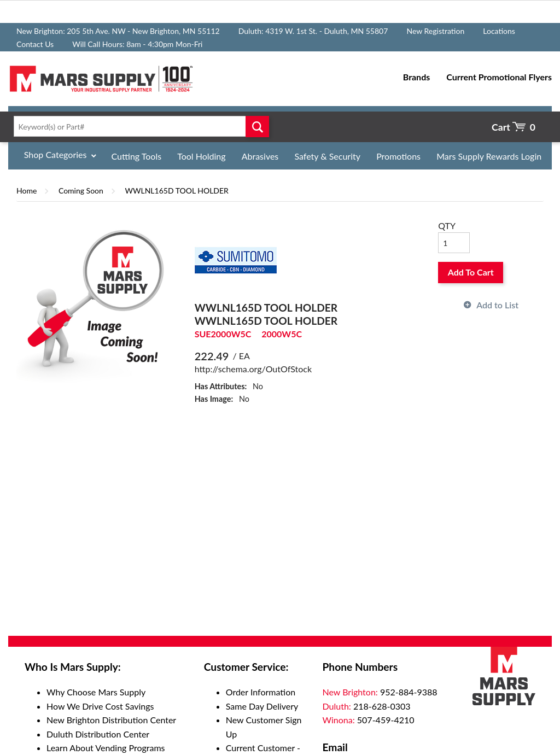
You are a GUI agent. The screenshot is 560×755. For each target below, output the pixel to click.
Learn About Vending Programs (106, 748)
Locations (499, 31)
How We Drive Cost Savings (100, 706)
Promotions (398, 156)
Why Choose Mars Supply (96, 692)
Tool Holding (201, 156)
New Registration (435, 31)
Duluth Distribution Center (98, 734)
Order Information (261, 692)
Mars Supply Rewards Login (489, 156)
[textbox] (139, 126)
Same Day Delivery (262, 706)
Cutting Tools (137, 156)
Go (257, 126)
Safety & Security (327, 156)
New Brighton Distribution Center (111, 720)
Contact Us (35, 44)
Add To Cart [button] (471, 272)
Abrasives (260, 156)
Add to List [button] (497, 305)
